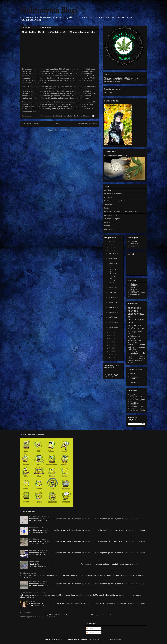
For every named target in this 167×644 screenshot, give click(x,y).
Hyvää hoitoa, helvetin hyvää (34, 593)
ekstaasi (142, 355)
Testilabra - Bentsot (39, 528)
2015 (109, 354)
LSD (132, 362)
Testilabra (109, 205)
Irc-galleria (133, 382)
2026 (109, 242)
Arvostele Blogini (112, 219)
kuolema (141, 347)
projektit (134, 308)
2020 (109, 339)
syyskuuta (113, 288)
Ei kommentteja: (82, 116)
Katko (130, 345)
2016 (109, 351)
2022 (109, 333)
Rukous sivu (109, 229)
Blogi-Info (109, 197)
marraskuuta (114, 258)
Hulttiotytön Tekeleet (133, 378)
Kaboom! (108, 226)
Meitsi (32, 601)
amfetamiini (134, 336)
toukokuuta (113, 307)
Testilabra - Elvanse (39, 517)
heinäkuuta (113, 298)
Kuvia (107, 208)
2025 (109, 245)
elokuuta (112, 293)
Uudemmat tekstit (31, 124)
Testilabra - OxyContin (40, 551)
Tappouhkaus (25, 613)
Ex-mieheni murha (28, 573)
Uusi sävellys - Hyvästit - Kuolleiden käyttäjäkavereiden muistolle (58, 32)
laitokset (133, 349)
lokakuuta (113, 263)
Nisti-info (34, 562)
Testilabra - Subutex (39, 539)
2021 (109, 336)
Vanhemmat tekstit (87, 124)
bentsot (131, 361)
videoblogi (133, 343)
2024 (109, 248)
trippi (130, 359)
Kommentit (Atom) (63, 130)
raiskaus (142, 357)
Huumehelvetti (110, 222)
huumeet (133, 311)
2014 (109, 357)
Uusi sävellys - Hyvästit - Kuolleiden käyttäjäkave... (112, 276)
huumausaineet (135, 340)
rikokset (132, 338)
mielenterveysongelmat (136, 330)
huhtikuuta (113, 312)
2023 (109, 251)
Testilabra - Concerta (39, 582)
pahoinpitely (133, 353)
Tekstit (91, 629)
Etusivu (59, 124)
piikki (131, 347)
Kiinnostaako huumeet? (116, 156)
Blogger (118, 640)
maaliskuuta (114, 317)
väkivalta (134, 326)
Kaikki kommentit (95, 633)
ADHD (130, 334)
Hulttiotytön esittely (114, 194)
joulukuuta (113, 253)
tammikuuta (113, 327)
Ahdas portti (110, 93)
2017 (109, 348)
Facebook (131, 374)
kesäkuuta (113, 303)
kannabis (139, 361)
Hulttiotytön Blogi (49, 10)
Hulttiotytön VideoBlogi (115, 201)
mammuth (92, 640)
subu (143, 353)
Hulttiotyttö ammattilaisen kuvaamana (121, 212)
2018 (109, 345)
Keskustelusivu (111, 215)
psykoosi (131, 357)
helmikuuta (113, 322)
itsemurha (132, 355)
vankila (142, 359)
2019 (109, 342)
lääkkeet (141, 345)
